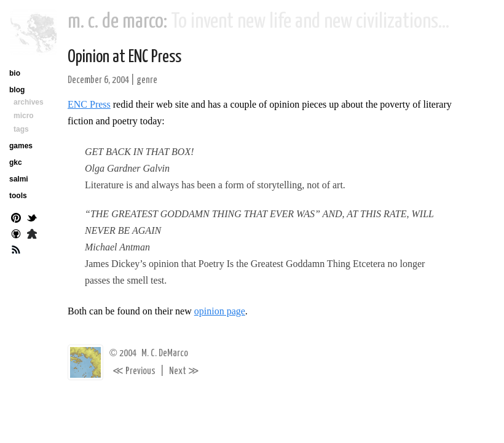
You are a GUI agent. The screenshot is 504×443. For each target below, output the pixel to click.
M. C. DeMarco (165, 353)
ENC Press (89, 104)
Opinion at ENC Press (124, 57)
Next (184, 371)
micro (24, 116)
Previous (134, 371)
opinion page (220, 311)
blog (17, 90)
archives (29, 102)
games (21, 146)
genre (147, 80)
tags (21, 129)
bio (15, 73)
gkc (16, 162)
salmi (19, 179)
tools (18, 196)
